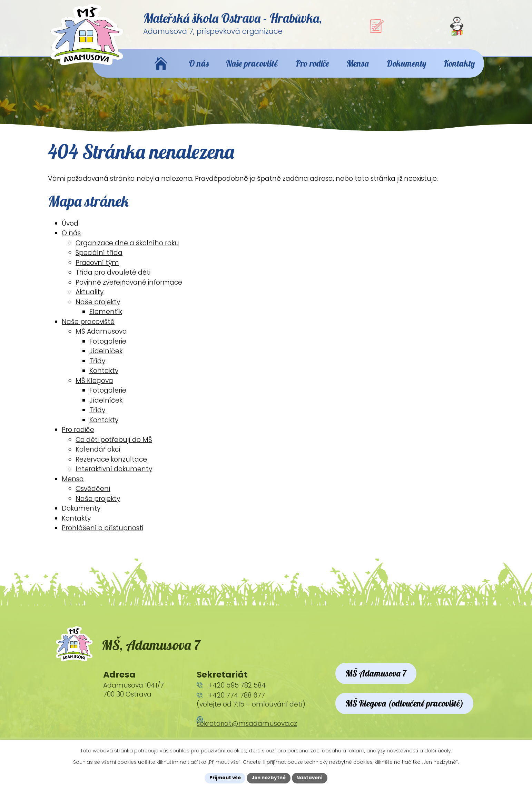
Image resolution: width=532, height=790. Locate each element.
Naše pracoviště (88, 328)
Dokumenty (81, 515)
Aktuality (90, 298)
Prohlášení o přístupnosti (102, 534)
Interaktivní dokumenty (114, 475)
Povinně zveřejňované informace (129, 288)
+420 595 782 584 (237, 694)
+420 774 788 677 (237, 704)
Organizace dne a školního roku (127, 249)
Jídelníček (106, 357)
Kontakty (104, 377)
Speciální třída (99, 259)
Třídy (97, 367)
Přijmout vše (223, 778)
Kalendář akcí (98, 456)
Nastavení (312, 778)
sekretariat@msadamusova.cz (247, 733)
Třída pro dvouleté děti (113, 279)
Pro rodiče (78, 436)
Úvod (70, 229)
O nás (71, 239)
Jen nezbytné (269, 778)
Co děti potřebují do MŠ (114, 446)
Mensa (73, 485)
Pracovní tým (97, 269)
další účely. (438, 750)
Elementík (106, 318)
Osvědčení (93, 495)
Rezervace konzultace (111, 465)
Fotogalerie (108, 347)
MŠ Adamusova (101, 338)
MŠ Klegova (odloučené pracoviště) (410, 723)
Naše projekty (98, 308)
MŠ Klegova (94, 387)
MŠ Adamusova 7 (379, 683)
